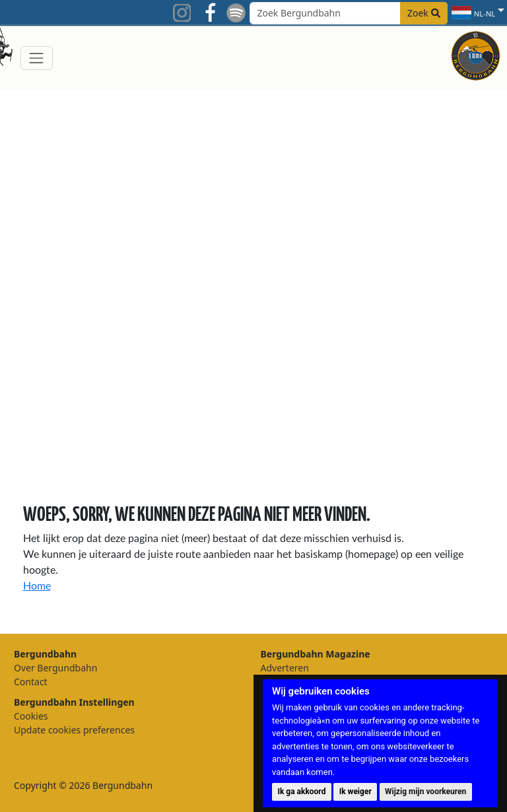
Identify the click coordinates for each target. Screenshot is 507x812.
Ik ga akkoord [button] (301, 792)
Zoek (424, 13)
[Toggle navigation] (37, 58)
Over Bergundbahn (55, 668)
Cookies (31, 716)
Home (37, 586)
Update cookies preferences (74, 730)
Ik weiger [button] (355, 792)
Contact (31, 682)
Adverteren (285, 668)
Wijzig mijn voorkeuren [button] (425, 792)
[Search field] (349, 13)
